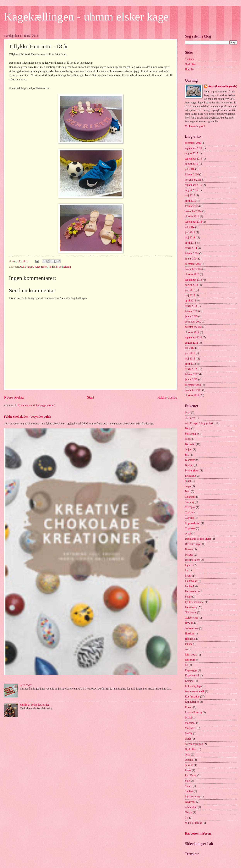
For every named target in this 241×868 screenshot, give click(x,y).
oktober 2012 (192, 332)
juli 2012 (190, 348)
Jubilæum (190, 660)
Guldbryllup (191, 618)
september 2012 (193, 338)
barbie (188, 439)
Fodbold (53, 267)
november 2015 (193, 180)
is (186, 649)
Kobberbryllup (193, 686)
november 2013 (193, 269)
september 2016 (193, 159)
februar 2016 (192, 175)
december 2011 (193, 385)
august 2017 (191, 153)
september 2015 (193, 185)
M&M (188, 718)
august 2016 (191, 164)
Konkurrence (192, 702)
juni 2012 (190, 353)
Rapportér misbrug (198, 833)
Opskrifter (190, 64)
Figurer (189, 565)
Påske (188, 770)
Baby (188, 428)
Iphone (189, 644)
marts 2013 (191, 306)
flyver (188, 576)
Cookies (189, 513)
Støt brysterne (192, 797)
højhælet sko (192, 628)
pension (189, 765)
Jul (186, 665)
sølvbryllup (191, 807)
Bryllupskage (192, 471)
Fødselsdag (65, 267)
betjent (189, 449)
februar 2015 (192, 206)
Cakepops (190, 497)
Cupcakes (190, 528)
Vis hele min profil (195, 126)
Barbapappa (191, 434)
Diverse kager (192, 560)
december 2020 (193, 143)
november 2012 (193, 327)
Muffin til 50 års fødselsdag (35, 705)
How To (189, 70)
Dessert (189, 549)
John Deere (191, 655)
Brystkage (190, 476)
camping (190, 502)
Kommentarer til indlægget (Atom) (37, 405)
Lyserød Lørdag (193, 712)
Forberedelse (192, 591)
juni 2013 (190, 290)
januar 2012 (191, 379)
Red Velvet (191, 775)
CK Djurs (190, 507)
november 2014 (193, 211)
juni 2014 (190, 232)
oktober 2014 (192, 216)
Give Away (26, 685)
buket (188, 481)
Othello (189, 760)
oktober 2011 (192, 395)
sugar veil (190, 802)
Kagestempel (192, 676)
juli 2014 (190, 227)
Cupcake (190, 518)
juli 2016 (190, 169)
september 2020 (193, 148)
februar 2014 (192, 253)
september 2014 (193, 222)
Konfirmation (192, 697)
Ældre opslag (167, 397)
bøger (188, 486)
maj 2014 (190, 238)
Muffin (189, 734)
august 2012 (191, 343)
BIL (187, 455)
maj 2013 (190, 295)
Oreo (188, 755)
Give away (191, 612)
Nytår (188, 739)
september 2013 (193, 280)
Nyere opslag (14, 397)
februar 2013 (192, 311)
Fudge (188, 597)
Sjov (187, 781)
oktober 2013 (192, 274)
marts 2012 (191, 369)
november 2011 (193, 390)
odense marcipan (194, 744)
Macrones (190, 723)
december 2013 (193, 264)
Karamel (190, 681)
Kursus (189, 707)
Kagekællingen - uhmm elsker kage (86, 17)
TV (187, 818)
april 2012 (190, 364)
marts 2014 (191, 248)
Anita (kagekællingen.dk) (223, 86)
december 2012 (193, 322)
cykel (188, 534)
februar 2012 (192, 374)
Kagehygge (191, 670)
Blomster (190, 460)
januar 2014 (191, 259)
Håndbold (190, 639)
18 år (188, 413)
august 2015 (191, 190)
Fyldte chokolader (195, 602)
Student (189, 791)
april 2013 (190, 301)
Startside (190, 59)
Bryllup (189, 465)
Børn (188, 491)
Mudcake (190, 728)
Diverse (189, 555)
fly (186, 570)
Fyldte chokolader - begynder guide (27, 417)
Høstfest (189, 634)
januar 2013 (191, 316)
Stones (189, 786)
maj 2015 (190, 195)
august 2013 (191, 285)
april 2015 (190, 201)
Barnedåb (190, 444)
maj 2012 (190, 359)
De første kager (193, 544)
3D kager (190, 418)
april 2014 (190, 243)
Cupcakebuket (193, 523)
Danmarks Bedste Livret (198, 539)
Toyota (189, 812)
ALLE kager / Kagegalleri (33, 267)
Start (90, 397)
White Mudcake (194, 823)
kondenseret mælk (195, 691)
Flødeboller (191, 581)
